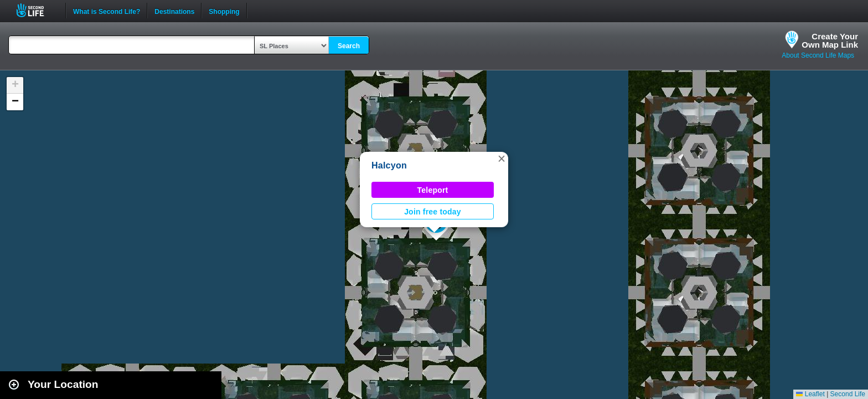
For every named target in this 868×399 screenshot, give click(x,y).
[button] (502, 158)
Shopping (224, 11)
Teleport (433, 190)
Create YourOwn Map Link (830, 40)
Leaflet (810, 394)
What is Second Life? (107, 11)
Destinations (174, 11)
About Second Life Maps (818, 55)
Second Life (36, 10)
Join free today (433, 212)
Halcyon (389, 165)
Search (349, 46)
